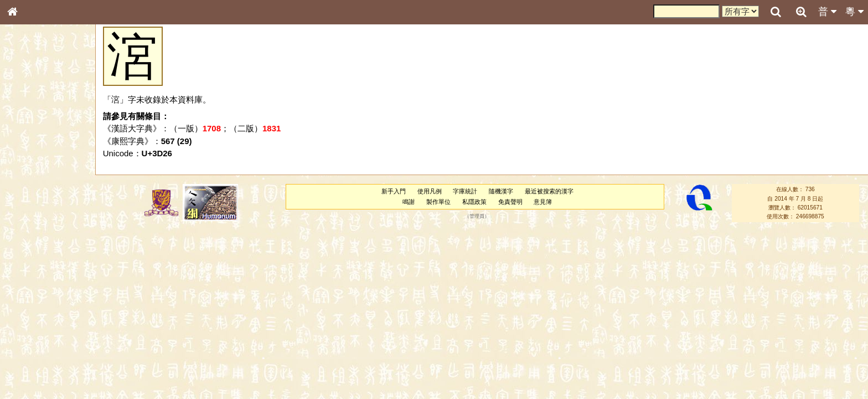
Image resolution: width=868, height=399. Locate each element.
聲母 (22, 297)
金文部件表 (30, 181)
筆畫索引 (27, 159)
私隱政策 (474, 202)
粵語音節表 (30, 221)
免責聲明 (510, 202)
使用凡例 (430, 191)
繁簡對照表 (30, 380)
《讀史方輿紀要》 (40, 359)
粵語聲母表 (30, 231)
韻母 (38, 297)
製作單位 (438, 202)
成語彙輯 (27, 369)
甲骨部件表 (30, 170)
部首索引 (27, 149)
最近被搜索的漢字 (549, 191)
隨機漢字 (501, 191)
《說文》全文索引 (40, 348)
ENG (49, 122)
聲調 (53, 297)
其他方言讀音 (34, 318)
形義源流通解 (34, 191)
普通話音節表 (34, 308)
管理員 (477, 217)
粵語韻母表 (30, 242)
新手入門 (394, 191)
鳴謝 (409, 202)
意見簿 (543, 202)
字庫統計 (465, 191)
